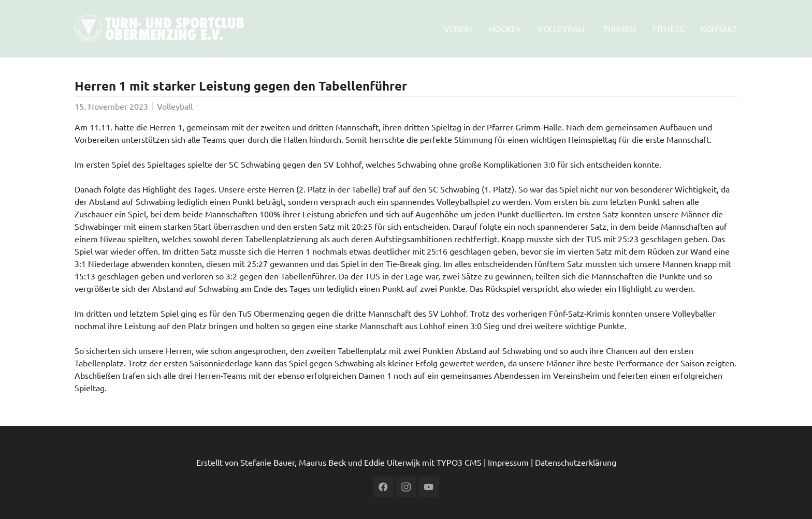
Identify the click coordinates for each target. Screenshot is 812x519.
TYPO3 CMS (459, 462)
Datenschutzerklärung (576, 462)
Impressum (508, 462)
